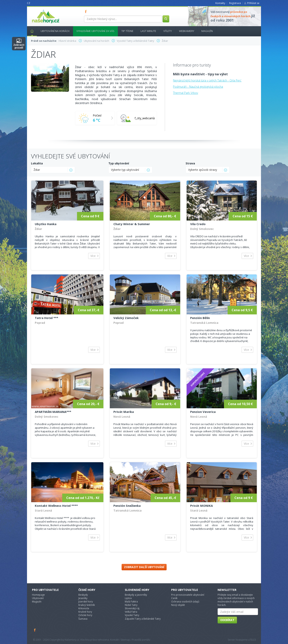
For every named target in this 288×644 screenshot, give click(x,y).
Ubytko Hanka (46, 224)
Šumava (83, 619)
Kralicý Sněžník (87, 605)
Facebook (35, 630)
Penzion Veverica (203, 412)
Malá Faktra (131, 602)
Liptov (128, 598)
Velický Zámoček (126, 318)
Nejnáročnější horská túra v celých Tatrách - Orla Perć (207, 80)
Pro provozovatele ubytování (188, 595)
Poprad (40, 323)
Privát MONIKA (201, 506)
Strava (190, 163)
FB (87, 11)
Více (93, 256)
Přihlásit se (253, 3)
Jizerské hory (86, 602)
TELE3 (253, 640)
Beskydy (83, 595)
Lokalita (37, 163)
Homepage (38, 595)
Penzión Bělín (200, 318)
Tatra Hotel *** (46, 318)
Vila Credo (198, 224)
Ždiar (38, 229)
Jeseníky (83, 598)
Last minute (148, 31)
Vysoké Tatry (132, 615)
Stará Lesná (43, 510)
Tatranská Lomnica (204, 323)
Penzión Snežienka (127, 506)
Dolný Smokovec (202, 229)
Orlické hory (85, 615)
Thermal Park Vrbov (185, 93)
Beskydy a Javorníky (136, 595)
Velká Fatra (131, 612)
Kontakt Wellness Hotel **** (56, 506)
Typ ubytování (119, 163)
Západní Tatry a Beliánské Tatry (143, 619)
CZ (29, 3)
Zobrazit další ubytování (144, 567)
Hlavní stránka (30, 31)
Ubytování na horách (55, 31)
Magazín (207, 31)
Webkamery (187, 31)
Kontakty (220, 3)
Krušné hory (85, 612)
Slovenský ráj (132, 608)
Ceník (174, 598)
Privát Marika (124, 412)
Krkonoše (84, 608)
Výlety (168, 31)
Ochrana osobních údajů (185, 602)
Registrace (235, 3)
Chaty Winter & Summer (132, 224)
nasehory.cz (38, 9)
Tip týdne (127, 31)
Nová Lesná (122, 417)
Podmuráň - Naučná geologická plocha (198, 87)
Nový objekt (178, 605)
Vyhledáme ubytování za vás (95, 31)
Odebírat (227, 620)
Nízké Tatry (131, 605)
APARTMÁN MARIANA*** (53, 412)
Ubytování (38, 598)
